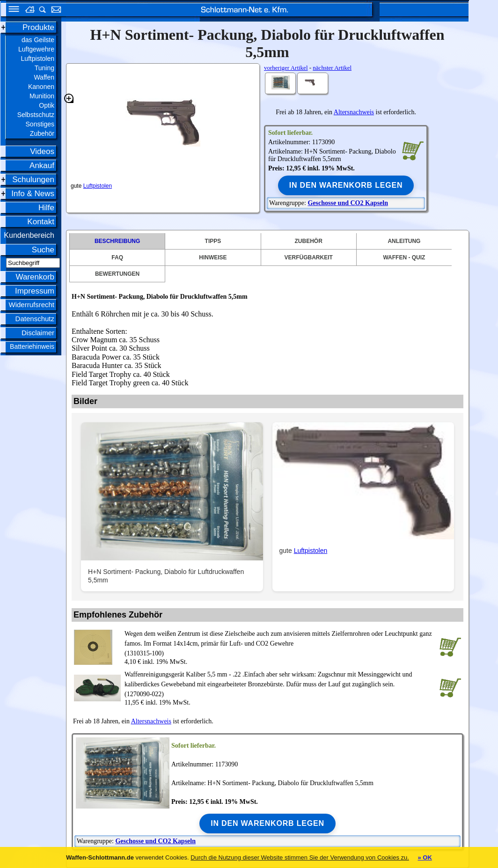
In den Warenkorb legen (346, 185)
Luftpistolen (98, 186)
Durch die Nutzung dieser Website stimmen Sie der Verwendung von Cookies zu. (300, 857)
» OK (425, 857)
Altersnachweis (354, 112)
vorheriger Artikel (286, 68)
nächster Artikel (332, 68)
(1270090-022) (280, 684)
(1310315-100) (280, 643)
